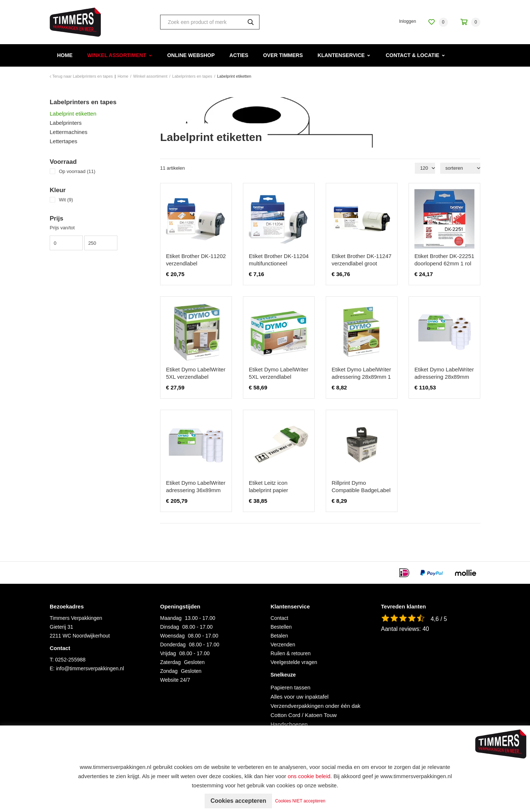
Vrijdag (168, 653)
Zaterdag (170, 662)
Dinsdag (169, 627)
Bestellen (281, 627)
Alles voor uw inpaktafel (300, 697)
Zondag (169, 671)
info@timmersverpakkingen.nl (90, 668)
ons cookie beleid (309, 776)
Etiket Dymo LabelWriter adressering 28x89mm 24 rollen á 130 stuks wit (444, 377)
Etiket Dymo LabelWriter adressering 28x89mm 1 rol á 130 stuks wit (361, 377)
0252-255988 (70, 660)
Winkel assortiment (117, 55)
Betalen (279, 636)
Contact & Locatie (413, 55)
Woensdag (172, 636)
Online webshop (191, 55)
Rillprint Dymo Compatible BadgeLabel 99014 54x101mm (361, 490)
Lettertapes (63, 141)
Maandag (171, 618)
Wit (66, 200)
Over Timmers (283, 55)
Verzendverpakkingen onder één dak (315, 706)
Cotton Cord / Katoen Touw (304, 715)
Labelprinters (66, 123)
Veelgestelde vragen (294, 662)
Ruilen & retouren (291, 653)
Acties (239, 55)
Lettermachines (69, 132)
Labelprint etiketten (73, 114)
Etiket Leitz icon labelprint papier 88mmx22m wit (268, 490)
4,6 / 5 (439, 619)
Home (65, 55)
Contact (279, 618)
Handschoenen (289, 724)
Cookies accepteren (238, 801)
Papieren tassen (290, 687)
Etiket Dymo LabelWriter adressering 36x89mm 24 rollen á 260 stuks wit (196, 490)
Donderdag (173, 645)
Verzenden (283, 645)
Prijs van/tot (62, 228)
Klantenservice (341, 55)
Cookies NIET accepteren (301, 801)
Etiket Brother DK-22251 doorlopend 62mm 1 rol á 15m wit (444, 263)
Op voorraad (77, 171)
